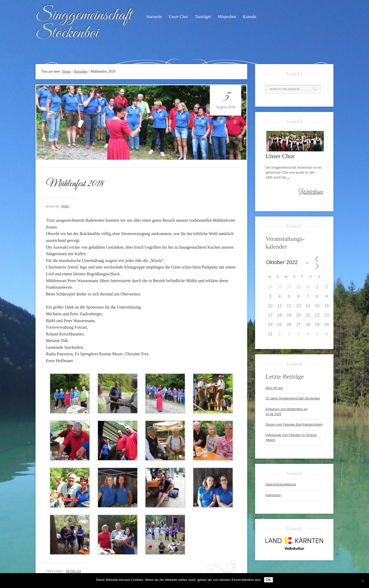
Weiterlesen (311, 192)
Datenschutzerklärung (281, 484)
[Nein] (362, 581)
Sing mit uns (274, 388)
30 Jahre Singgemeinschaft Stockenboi (293, 398)
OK (269, 580)
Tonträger (203, 17)
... (289, 178)
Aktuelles (73, 571)
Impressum (273, 495)
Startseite (154, 17)
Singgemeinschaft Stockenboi (84, 24)
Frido (65, 206)
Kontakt (250, 17)
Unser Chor (178, 17)
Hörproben (227, 17)
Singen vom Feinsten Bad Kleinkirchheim (294, 425)
